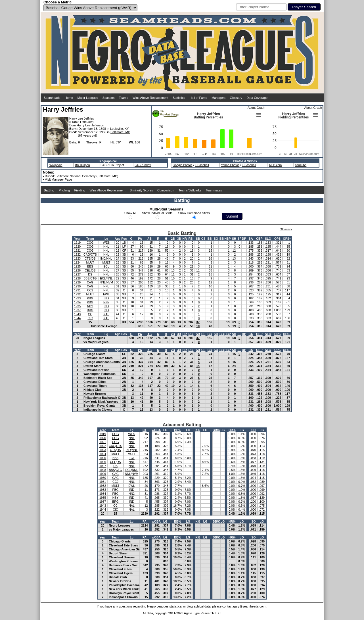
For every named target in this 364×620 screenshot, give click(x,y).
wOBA (156, 430)
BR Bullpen (82, 165)
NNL (106, 247)
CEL (87, 270)
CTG (93, 278)
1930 (77, 286)
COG (90, 243)
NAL (106, 314)
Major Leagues (88, 98)
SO (216, 239)
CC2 (90, 290)
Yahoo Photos (230, 165)
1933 (77, 298)
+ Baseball (202, 165)
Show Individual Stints (157, 213)
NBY (90, 306)
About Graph (256, 108)
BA (251, 239)
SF (239, 239)
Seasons (109, 98)
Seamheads (52, 98)
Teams (124, 98)
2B (173, 239)
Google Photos (182, 165)
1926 (77, 270)
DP (244, 239)
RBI (191, 239)
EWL (106, 294)
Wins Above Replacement (150, 98)
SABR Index (143, 165)
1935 (77, 306)
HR (185, 239)
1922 (77, 254)
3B (179, 239)
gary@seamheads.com (249, 606)
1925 (77, 266)
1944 (77, 318)
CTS (94, 254)
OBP (259, 239)
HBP (227, 239)
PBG (90, 298)
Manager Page (62, 179)
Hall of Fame (198, 98)
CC (90, 314)
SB (198, 239)
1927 (77, 274)
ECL (106, 266)
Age (118, 239)
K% (198, 430)
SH (234, 239)
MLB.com (275, 165)
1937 (77, 310)
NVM (110, 282)
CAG (87, 254)
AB (149, 239)
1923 (77, 258)
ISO (253, 430)
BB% (178, 430)
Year (77, 239)
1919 (77, 243)
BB (210, 239)
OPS (277, 239)
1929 (77, 282)
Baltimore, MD (120, 132)
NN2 (106, 302)
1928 (77, 278)
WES (106, 243)
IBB (221, 239)
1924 (77, 262)
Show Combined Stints (194, 213)
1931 (77, 290)
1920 (77, 247)
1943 (77, 314)
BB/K (216, 430)
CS (203, 239)
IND (103, 258)
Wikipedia (56, 165)
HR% (232, 430)
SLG (268, 239)
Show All (130, 213)
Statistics (179, 98)
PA (140, 239)
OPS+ (287, 239)
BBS (90, 266)
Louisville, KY (120, 129)
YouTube (301, 165)
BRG (90, 310)
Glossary (236, 98)
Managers (218, 98)
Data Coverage (257, 98)
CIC (90, 318)
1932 (77, 294)
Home (69, 98)
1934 (77, 302)
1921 (77, 250)
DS (94, 258)
